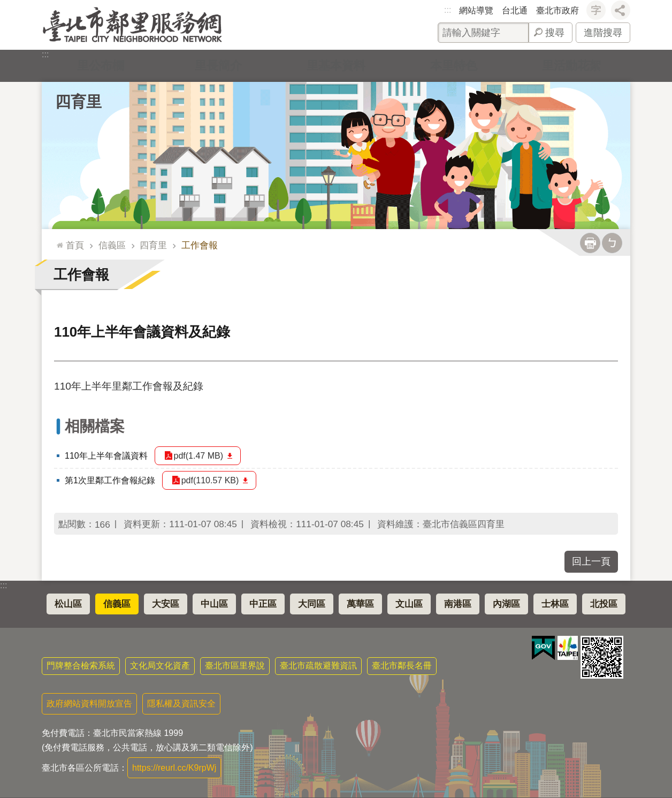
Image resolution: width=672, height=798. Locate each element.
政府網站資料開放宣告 (89, 704)
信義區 (112, 245)
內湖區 (506, 604)
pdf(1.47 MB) (198, 456)
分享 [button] (621, 10)
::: (448, 10)
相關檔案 (95, 426)
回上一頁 (591, 561)
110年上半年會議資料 (106, 456)
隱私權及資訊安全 (181, 704)
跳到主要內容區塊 (6, 6)
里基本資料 (336, 66)
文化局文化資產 (160, 666)
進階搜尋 (603, 33)
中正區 (263, 604)
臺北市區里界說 (235, 666)
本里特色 (454, 66)
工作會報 (200, 245)
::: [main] (58, 241)
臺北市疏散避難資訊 (318, 666)
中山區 (214, 604)
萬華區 (360, 604)
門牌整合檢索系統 (81, 666)
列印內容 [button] (590, 243)
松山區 (68, 604)
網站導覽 (476, 10)
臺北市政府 (558, 10)
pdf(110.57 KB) (210, 480)
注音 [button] (612, 243)
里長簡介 (218, 66)
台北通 (515, 10)
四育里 (78, 102)
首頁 (75, 245)
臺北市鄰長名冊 (402, 666)
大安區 (166, 604)
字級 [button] (596, 10)
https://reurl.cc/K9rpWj (174, 768)
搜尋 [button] (555, 33)
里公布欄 (101, 66)
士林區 (555, 604)
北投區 (604, 604)
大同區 (312, 604)
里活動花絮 (571, 66)
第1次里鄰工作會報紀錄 (110, 480)
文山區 (409, 604)
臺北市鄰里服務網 (132, 25)
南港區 (458, 604)
